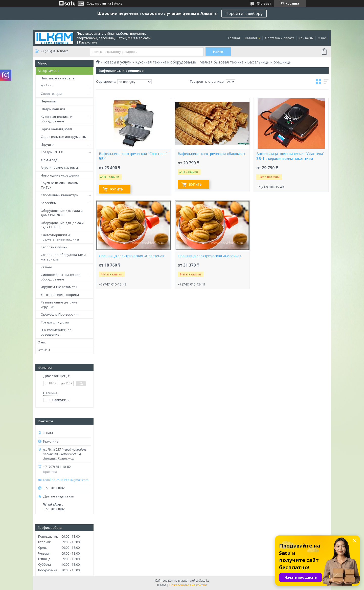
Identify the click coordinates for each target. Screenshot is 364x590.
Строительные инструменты (64, 137)
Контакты (306, 38)
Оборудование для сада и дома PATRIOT (62, 213)
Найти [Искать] (218, 52)
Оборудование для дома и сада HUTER (62, 225)
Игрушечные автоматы (59, 287)
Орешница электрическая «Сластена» (132, 256)
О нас (322, 38)
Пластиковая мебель (58, 78)
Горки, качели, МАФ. (57, 129)
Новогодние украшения (60, 175)
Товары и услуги (117, 62)
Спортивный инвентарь (59, 195)
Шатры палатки (53, 109)
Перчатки (48, 101)
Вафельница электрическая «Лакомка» (212, 154)
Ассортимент (48, 71)
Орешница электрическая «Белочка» (210, 256)
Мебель (47, 86)
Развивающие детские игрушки (59, 304)
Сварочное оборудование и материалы (63, 257)
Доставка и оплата (279, 38)
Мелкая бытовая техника (221, 62)
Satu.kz (204, 581)
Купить (117, 189)
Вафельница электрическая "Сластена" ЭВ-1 (133, 156)
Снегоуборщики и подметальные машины (60, 237)
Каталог (251, 38)
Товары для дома (55, 322)
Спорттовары (51, 94)
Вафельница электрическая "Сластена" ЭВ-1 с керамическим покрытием (290, 156)
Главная (234, 38)
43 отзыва (264, 3)
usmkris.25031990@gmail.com (66, 480)
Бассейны (49, 203)
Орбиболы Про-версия (59, 314)
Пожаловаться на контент (188, 585)
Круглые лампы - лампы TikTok (60, 185)
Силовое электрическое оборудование (61, 277)
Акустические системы (59, 167)
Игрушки (48, 144)
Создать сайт (96, 4)
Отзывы (44, 350)
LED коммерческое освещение (56, 332)
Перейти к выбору (244, 13)
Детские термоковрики (60, 295)
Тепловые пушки (54, 247)
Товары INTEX (52, 152)
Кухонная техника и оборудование (56, 119)
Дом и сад (49, 160)
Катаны (46, 267)
